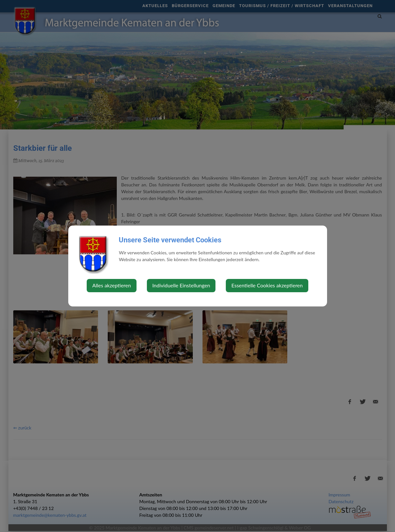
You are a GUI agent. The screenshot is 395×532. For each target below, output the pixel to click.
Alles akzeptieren (111, 285)
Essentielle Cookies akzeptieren (267, 285)
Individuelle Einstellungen (181, 285)
